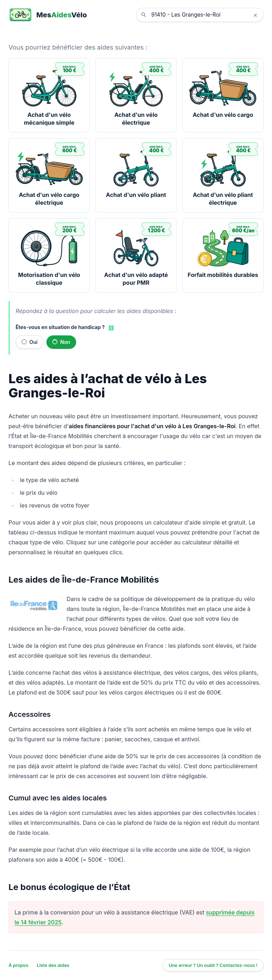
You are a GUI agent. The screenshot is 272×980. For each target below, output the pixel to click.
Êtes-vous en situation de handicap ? (60, 327)
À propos (18, 965)
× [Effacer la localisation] (255, 15)
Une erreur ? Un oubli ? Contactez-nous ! (213, 965)
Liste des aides (53, 965)
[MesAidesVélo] (48, 15)
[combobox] (205, 15)
